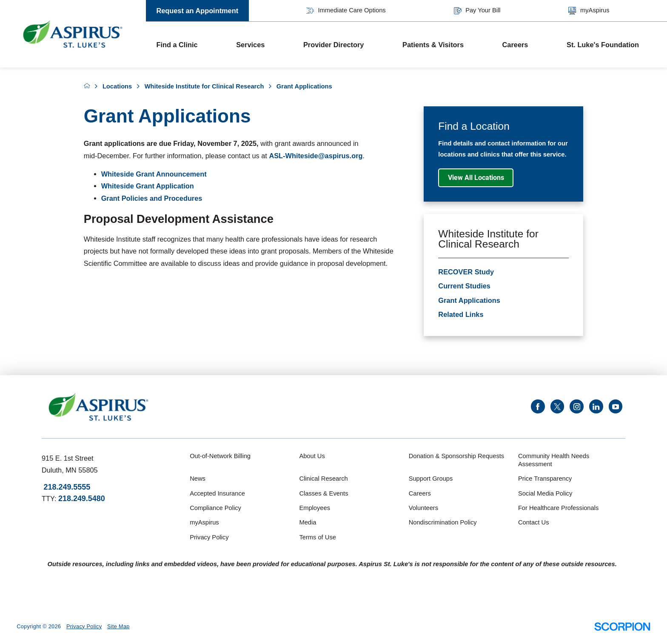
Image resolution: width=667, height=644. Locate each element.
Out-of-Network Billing (220, 456)
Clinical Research (323, 479)
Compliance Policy (215, 508)
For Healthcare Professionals (558, 508)
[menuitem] (186, 45)
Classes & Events (324, 493)
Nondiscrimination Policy (443, 522)
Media (308, 522)
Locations (117, 86)
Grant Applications (469, 300)
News (198, 479)
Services (250, 45)
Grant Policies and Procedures (152, 198)
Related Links (461, 314)
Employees (315, 508)
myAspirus (589, 11)
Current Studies (464, 286)
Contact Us (534, 522)
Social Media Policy (545, 493)
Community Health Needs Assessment (554, 460)
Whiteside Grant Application (148, 186)
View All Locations (476, 178)
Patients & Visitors (433, 45)
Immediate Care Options (346, 11)
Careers (515, 45)
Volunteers (423, 508)
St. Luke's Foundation (603, 45)
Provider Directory (333, 45)
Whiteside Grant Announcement (154, 174)
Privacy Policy (209, 537)
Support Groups (431, 479)
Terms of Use (318, 537)
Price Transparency (545, 479)
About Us (312, 456)
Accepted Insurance (217, 493)
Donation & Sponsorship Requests (457, 456)
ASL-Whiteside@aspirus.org (316, 156)
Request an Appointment (197, 11)
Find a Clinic (177, 45)
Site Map (118, 627)
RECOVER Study (466, 272)
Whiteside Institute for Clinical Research (204, 86)
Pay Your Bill (477, 11)
